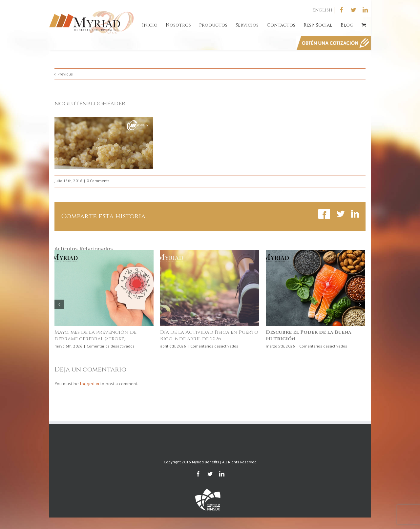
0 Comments (98, 181)
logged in (90, 384)
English (322, 10)
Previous (65, 74)
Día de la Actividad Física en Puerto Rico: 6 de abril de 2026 (209, 336)
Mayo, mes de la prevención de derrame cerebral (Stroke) (95, 336)
